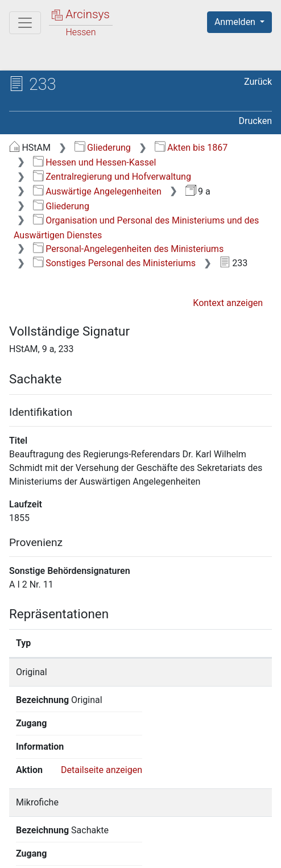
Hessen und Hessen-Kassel (95, 162)
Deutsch (69, 819)
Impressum (153, 853)
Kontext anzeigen (228, 303)
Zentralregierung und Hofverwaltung (112, 177)
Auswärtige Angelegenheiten (97, 191)
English (26, 819)
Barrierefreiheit (68, 853)
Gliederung (103, 148)
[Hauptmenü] (25, 23)
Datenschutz (151, 841)
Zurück (258, 82)
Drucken (255, 121)
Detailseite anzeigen (102, 700)
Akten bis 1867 (191, 148)
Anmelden (236, 22)
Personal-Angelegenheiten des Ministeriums (128, 249)
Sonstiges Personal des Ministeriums (114, 263)
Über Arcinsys (66, 841)
